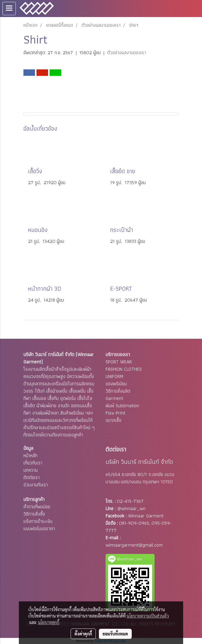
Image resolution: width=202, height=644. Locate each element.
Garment (114, 398)
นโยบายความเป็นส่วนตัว (148, 616)
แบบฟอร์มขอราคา (39, 528)
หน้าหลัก (30, 455)
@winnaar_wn (131, 508)
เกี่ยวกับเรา (33, 463)
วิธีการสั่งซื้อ (34, 514)
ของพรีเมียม (116, 384)
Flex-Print (115, 413)
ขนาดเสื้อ (113, 420)
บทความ (31, 470)
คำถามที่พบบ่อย (37, 507)
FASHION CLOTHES (124, 369)
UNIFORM (114, 376)
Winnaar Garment (146, 516)
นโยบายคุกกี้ (49, 622)
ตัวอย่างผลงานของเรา (127, 52)
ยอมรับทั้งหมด (115, 634)
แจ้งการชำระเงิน (38, 521)
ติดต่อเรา (31, 477)
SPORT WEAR (119, 362)
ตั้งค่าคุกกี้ (83, 634)
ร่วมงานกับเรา (36, 485)
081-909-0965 (134, 523)
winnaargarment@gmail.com (134, 545)
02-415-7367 (130, 501)
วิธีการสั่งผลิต (118, 391)
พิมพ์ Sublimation (122, 406)
